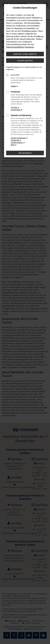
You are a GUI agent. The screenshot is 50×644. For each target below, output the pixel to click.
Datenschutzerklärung (15, 47)
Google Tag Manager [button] (19, 138)
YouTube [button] (15, 107)
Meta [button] (14, 145)
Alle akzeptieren (25, 153)
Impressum (29, 47)
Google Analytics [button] (18, 143)
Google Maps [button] (17, 110)
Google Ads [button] (16, 140)
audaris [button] (14, 86)
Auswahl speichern (25, 61)
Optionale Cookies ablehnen (25, 54)
